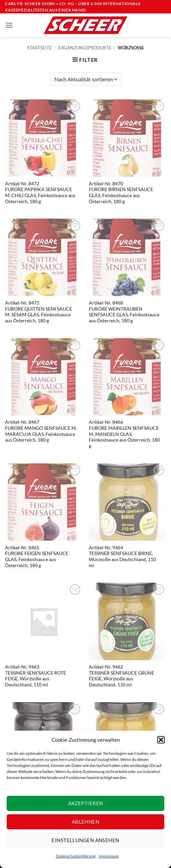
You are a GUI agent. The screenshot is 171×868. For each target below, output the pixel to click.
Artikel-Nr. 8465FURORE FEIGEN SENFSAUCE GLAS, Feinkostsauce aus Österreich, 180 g (37, 557)
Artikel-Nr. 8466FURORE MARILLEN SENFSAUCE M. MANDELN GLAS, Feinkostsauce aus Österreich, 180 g (124, 434)
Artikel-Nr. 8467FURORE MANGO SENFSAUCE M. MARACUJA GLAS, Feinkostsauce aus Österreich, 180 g (41, 431)
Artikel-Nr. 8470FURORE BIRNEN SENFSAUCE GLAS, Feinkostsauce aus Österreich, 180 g (121, 193)
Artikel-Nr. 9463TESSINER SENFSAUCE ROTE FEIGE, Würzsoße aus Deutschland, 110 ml (36, 676)
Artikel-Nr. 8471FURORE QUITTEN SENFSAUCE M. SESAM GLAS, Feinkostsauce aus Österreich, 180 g (39, 312)
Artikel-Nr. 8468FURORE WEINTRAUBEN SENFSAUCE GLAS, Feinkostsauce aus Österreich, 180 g (124, 312)
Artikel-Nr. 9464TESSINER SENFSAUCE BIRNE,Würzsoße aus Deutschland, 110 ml (122, 557)
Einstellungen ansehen (85, 840)
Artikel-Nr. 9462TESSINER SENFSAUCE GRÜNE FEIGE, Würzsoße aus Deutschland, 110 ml (122, 676)
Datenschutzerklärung (76, 856)
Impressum (109, 856)
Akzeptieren (86, 803)
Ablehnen (86, 822)
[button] (161, 740)
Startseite (40, 48)
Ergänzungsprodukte (85, 48)
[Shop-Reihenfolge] (85, 79)
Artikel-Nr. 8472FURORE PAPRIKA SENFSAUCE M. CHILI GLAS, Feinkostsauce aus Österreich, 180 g (40, 193)
